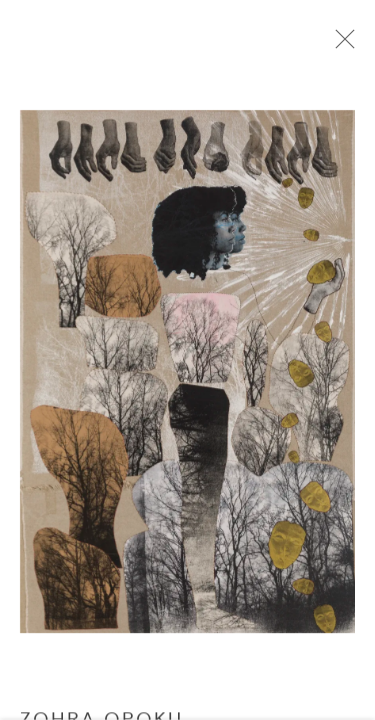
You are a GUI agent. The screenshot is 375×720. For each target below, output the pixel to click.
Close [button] (347, 45)
